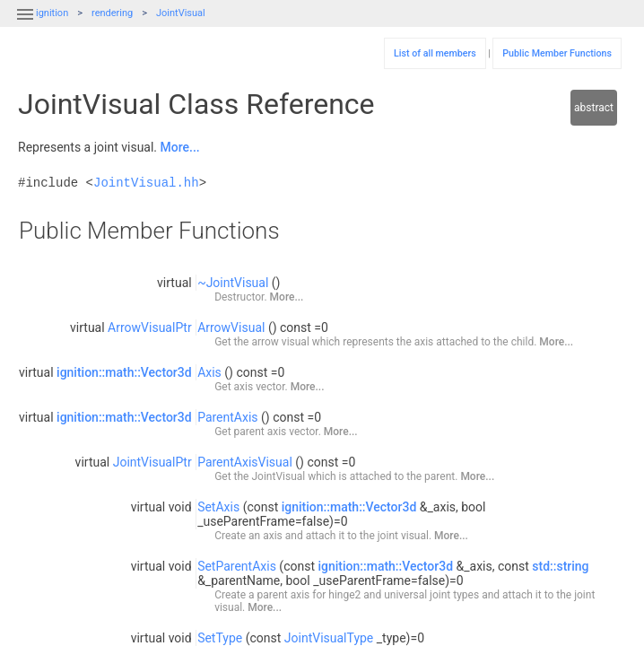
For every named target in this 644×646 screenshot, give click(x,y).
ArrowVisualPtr (150, 327)
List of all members (435, 53)
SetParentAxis (237, 566)
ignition (52, 13)
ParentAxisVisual (245, 462)
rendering (112, 13)
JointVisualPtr (152, 462)
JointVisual (181, 13)
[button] (25, 25)
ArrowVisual (231, 327)
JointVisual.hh (146, 183)
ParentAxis (227, 417)
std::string (560, 566)
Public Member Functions (557, 53)
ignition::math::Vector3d (124, 372)
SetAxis (218, 507)
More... (180, 147)
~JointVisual (233, 283)
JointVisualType (329, 638)
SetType (220, 638)
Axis (209, 372)
